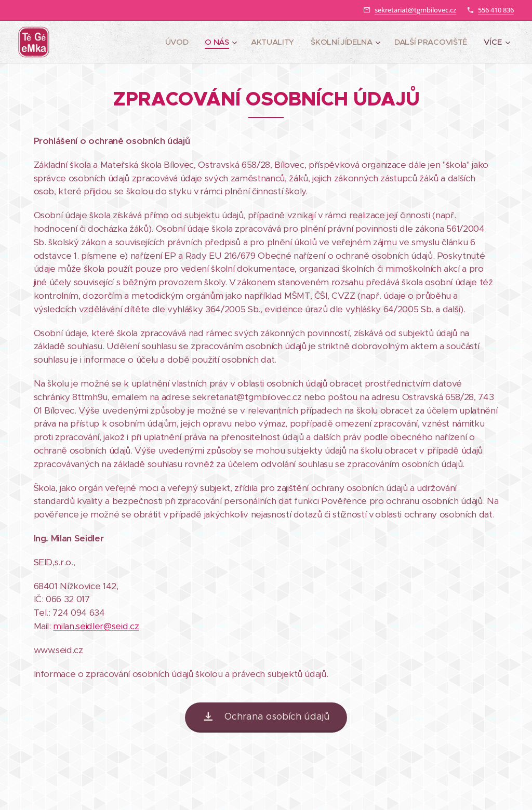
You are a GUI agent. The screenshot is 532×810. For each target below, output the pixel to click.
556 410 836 (496, 10)
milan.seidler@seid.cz (96, 626)
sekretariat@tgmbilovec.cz (415, 10)
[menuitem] (172, 42)
